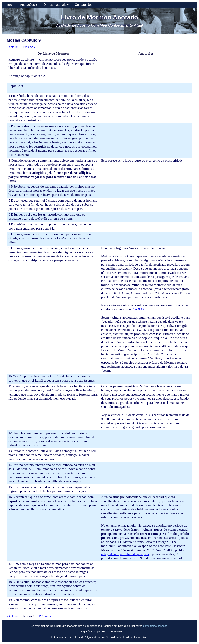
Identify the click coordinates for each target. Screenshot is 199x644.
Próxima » (29, 47)
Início (9, 5)
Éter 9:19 (138, 309)
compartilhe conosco (155, 626)
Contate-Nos (84, 5)
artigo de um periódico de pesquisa (125, 554)
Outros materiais (56, 5)
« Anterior (12, 47)
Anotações (29, 5)
